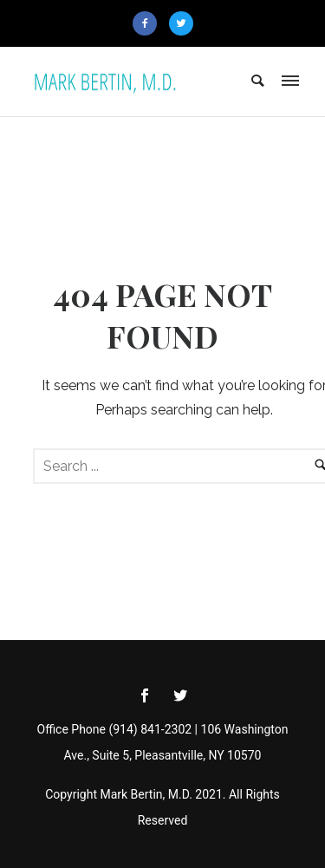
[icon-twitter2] (181, 23)
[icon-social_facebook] (149, 696)
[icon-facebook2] (149, 23)
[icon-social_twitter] (180, 696)
